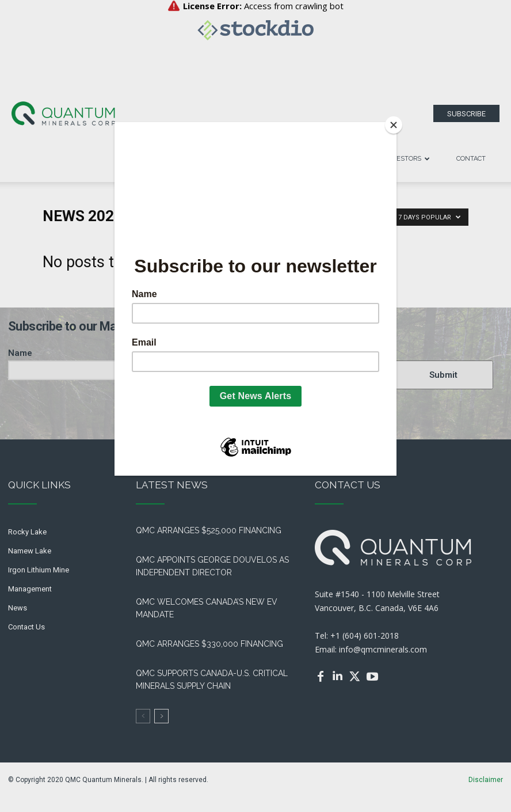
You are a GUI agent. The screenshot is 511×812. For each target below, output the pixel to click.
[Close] (394, 125)
